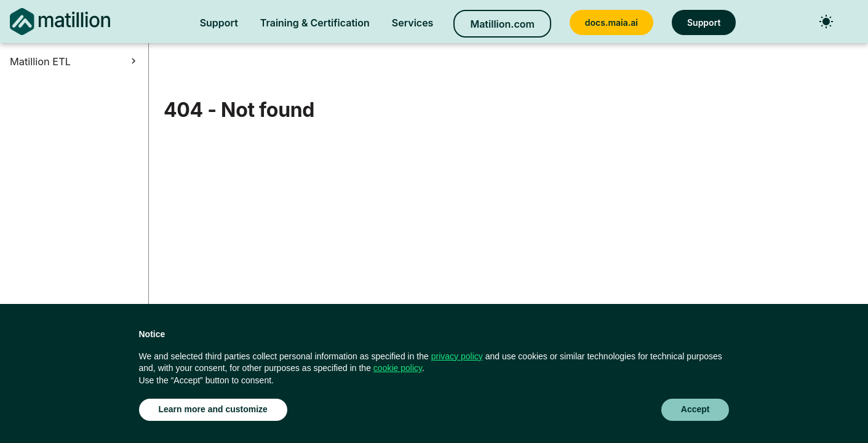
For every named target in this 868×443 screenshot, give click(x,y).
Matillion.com (502, 24)
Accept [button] (695, 409)
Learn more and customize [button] (213, 409)
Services (413, 23)
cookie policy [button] (398, 368)
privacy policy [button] (457, 356)
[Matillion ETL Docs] (60, 22)
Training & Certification (315, 23)
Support (219, 23)
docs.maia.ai (611, 22)
